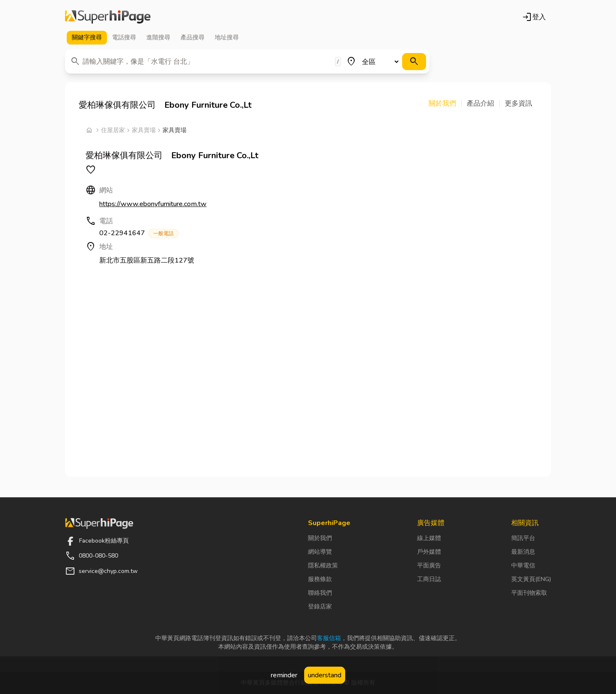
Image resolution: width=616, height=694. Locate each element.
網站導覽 (320, 552)
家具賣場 (144, 130)
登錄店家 (320, 607)
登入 (534, 17)
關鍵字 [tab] (87, 38)
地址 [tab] (227, 38)
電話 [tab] (124, 38)
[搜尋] (414, 62)
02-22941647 (139, 233)
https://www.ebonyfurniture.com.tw (153, 204)
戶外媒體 (429, 552)
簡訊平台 (523, 538)
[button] (445, 103)
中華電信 (523, 566)
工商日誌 (429, 579)
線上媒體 (429, 538)
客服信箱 (329, 638)
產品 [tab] (192, 38)
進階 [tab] (158, 38)
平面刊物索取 (529, 593)
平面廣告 (429, 566)
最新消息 (523, 552)
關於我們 (320, 538)
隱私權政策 (323, 566)
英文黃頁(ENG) (531, 579)
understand (325, 675)
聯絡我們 (320, 593)
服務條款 (320, 579)
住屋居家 (113, 130)
